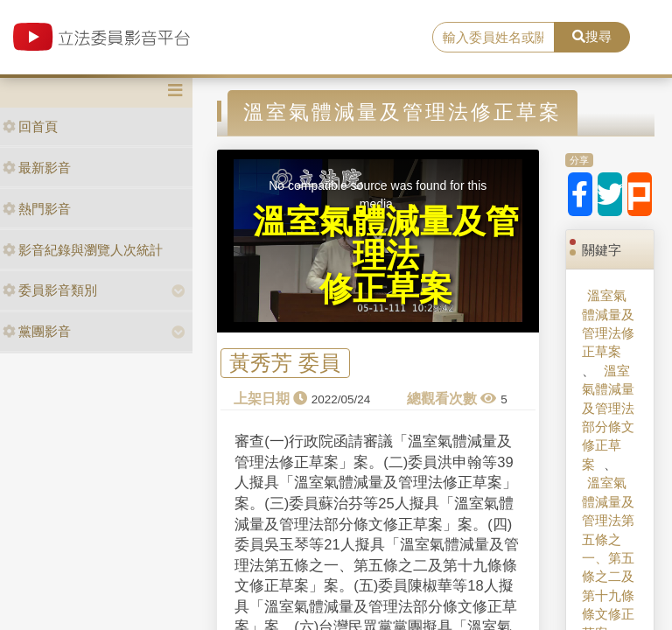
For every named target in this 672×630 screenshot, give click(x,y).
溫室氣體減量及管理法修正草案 (608, 323)
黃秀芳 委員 (285, 364)
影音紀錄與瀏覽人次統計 (83, 250)
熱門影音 (37, 209)
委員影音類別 (50, 290)
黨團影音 (37, 331)
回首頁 (30, 126)
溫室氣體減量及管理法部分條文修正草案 (608, 417)
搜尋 (592, 36)
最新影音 (37, 168)
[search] (493, 38)
